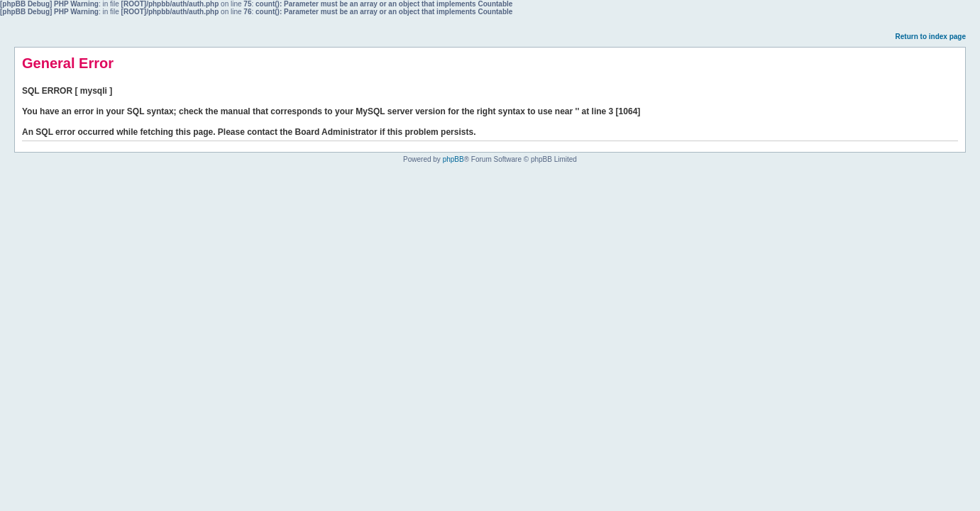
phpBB (453, 159)
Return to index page (931, 37)
